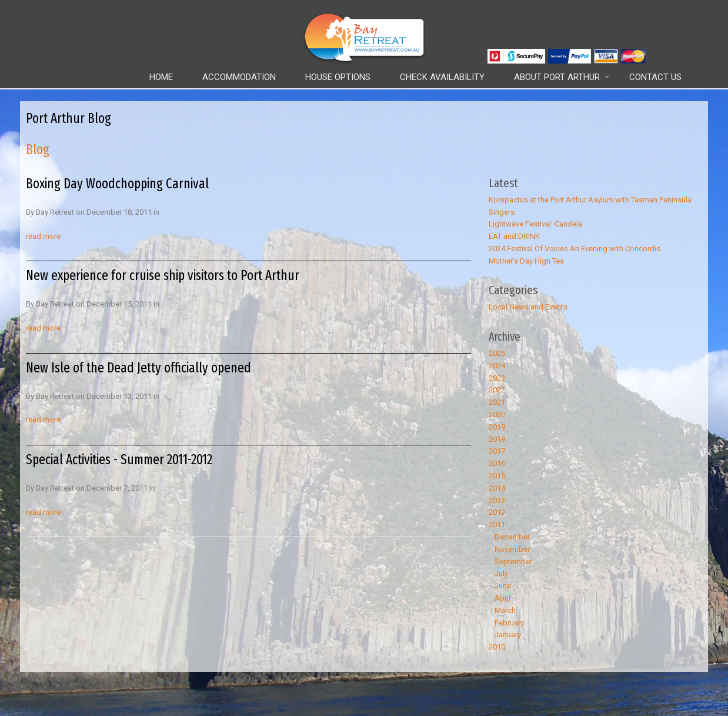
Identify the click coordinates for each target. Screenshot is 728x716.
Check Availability (442, 77)
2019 (497, 427)
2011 (497, 524)
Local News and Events (528, 307)
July (501, 573)
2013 (497, 500)
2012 (497, 512)
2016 (497, 463)
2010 (497, 647)
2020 (497, 414)
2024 (497, 366)
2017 (497, 451)
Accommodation (239, 77)
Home (161, 77)
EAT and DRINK (514, 236)
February (509, 623)
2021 (497, 402)
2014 (497, 488)
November (512, 549)
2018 (497, 439)
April (502, 598)
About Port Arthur (557, 77)
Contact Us (655, 77)
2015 (497, 476)
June (503, 586)
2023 (497, 378)
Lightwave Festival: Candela (535, 224)
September (513, 562)
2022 (497, 390)
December (512, 537)
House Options (338, 77)
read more (43, 236)
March (505, 610)
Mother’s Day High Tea (526, 261)
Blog (38, 149)
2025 (497, 353)
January (508, 635)
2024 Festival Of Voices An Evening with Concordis (575, 249)
